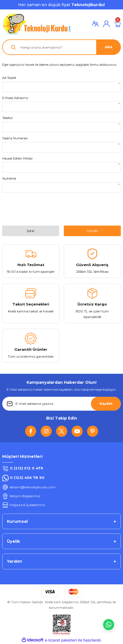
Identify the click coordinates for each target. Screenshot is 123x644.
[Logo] (37, 24)
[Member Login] (95, 24)
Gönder (92, 231)
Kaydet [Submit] (106, 404)
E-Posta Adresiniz (15, 98)
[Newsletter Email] (61, 404)
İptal (31, 231)
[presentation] (44, 211)
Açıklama (9, 178)
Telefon (8, 118)
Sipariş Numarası (15, 138)
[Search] (61, 47)
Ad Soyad (9, 78)
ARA (108, 47)
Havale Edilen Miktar (18, 158)
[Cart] (117, 24)
